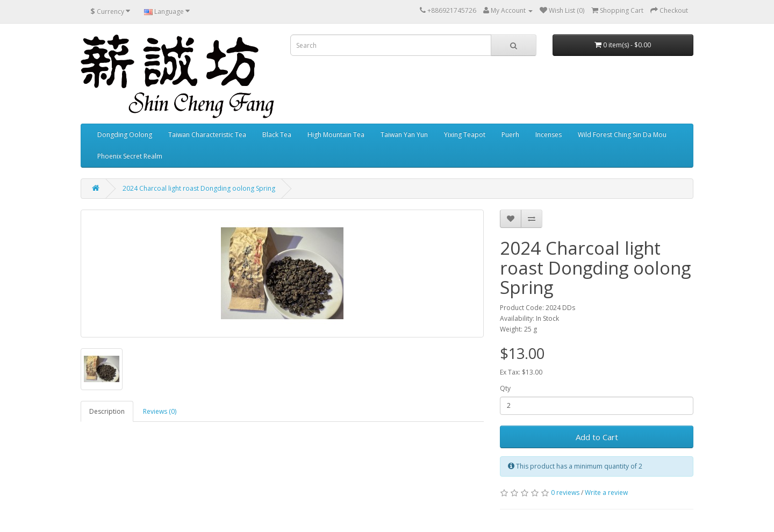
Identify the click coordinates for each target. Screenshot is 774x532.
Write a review (606, 493)
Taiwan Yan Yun (404, 135)
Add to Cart (597, 437)
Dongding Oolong (125, 135)
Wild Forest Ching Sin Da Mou (622, 135)
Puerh (510, 135)
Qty (505, 388)
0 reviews (565, 493)
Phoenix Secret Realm (130, 156)
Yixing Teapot (465, 135)
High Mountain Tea (336, 135)
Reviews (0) (160, 411)
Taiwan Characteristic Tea (207, 135)
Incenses (549, 135)
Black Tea (277, 135)
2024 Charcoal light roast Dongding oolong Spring (199, 188)
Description (107, 411)
